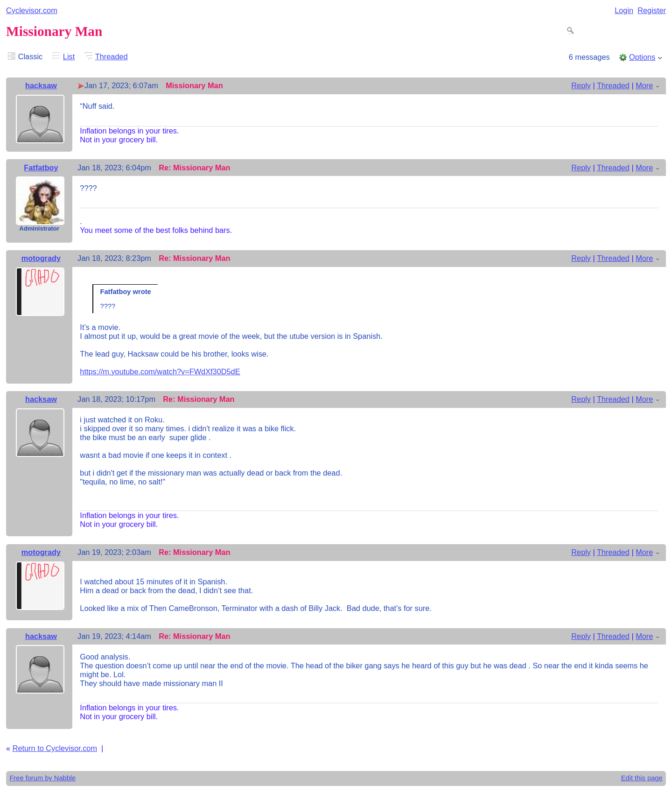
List (69, 56)
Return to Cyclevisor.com (55, 748)
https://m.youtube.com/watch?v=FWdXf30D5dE (160, 371)
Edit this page (642, 778)
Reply (581, 85)
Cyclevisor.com (32, 10)
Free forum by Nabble (42, 778)
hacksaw (41, 85)
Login (624, 10)
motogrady (41, 258)
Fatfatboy (41, 168)
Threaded (112, 56)
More (644, 85)
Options (642, 57)
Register (652, 10)
